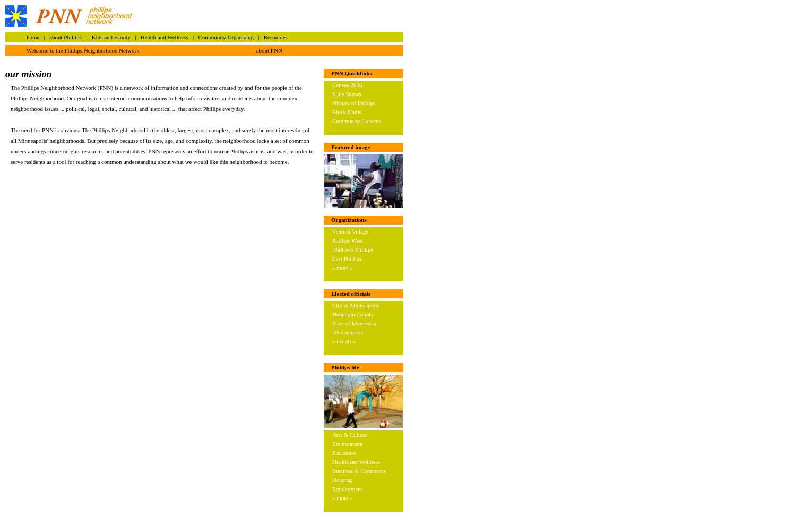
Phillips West (348, 240)
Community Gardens (357, 121)
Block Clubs (347, 112)
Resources (276, 37)
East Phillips (347, 258)
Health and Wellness (165, 37)
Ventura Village (350, 231)
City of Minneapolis (356, 305)
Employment (347, 489)
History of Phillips (354, 103)
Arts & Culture (350, 435)
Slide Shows (347, 94)
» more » (343, 268)
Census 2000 (347, 85)
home (33, 37)
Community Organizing (226, 37)
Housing (342, 480)
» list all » (344, 341)
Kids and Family (111, 37)
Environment (347, 444)
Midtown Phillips (353, 249)
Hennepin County (353, 314)
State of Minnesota (354, 323)
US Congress (348, 332)
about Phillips (66, 37)
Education (344, 453)
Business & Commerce (359, 471)
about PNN (269, 50)
